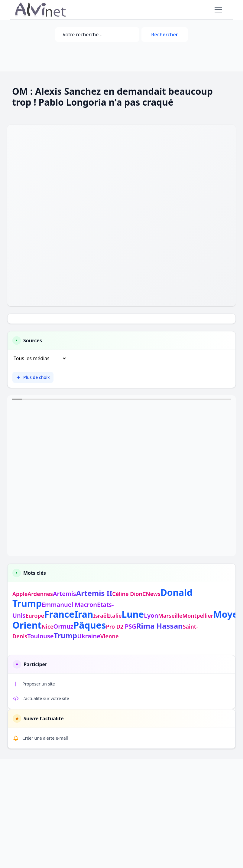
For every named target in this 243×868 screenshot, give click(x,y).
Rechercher (164, 35)
